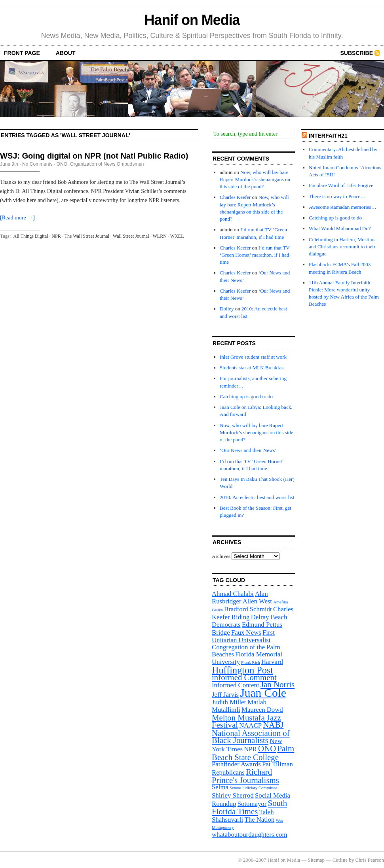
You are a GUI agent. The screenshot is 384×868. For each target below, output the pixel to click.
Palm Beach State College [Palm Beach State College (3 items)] (253, 753)
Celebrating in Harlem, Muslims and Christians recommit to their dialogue (342, 247)
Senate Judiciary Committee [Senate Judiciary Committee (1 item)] (253, 788)
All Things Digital (31, 236)
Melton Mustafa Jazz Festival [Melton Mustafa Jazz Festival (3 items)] (246, 721)
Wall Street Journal (131, 236)
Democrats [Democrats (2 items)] (226, 625)
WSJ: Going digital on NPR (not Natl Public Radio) (94, 156)
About (66, 53)
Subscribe (357, 53)
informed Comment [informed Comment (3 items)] (244, 677)
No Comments (37, 164)
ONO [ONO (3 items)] (267, 749)
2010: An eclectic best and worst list (257, 497)
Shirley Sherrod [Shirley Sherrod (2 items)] (233, 795)
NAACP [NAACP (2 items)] (250, 725)
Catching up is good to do (246, 396)
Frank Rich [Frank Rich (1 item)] (251, 663)
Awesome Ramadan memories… (343, 207)
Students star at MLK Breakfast (252, 368)
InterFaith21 (328, 136)
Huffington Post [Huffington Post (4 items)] (242, 670)
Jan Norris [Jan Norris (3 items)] (278, 685)
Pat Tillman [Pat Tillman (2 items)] (278, 764)
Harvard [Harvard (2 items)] (272, 662)
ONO (62, 164)
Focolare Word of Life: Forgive (341, 185)
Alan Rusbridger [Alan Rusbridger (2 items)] (240, 598)
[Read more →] (17, 218)
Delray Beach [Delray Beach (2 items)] (269, 617)
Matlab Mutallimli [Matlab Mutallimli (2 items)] (239, 706)
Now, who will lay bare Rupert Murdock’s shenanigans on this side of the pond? (255, 179)
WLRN (160, 236)
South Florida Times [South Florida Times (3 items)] (249, 807)
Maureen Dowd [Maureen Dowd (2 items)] (262, 710)
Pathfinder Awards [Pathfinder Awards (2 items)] (236, 764)
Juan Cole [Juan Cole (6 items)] (263, 693)
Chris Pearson (370, 860)
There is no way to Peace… (337, 196)
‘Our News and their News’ (248, 450)
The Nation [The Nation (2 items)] (259, 820)
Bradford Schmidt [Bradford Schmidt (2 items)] (248, 609)
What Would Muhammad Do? (340, 228)
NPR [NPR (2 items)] (250, 749)
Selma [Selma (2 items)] (220, 787)
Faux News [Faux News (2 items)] (246, 633)
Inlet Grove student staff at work (253, 357)
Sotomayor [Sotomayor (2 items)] (252, 804)
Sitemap (317, 860)
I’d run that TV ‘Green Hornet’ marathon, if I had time (255, 255)
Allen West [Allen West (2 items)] (257, 601)
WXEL (177, 236)
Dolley (227, 309)
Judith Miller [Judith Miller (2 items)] (229, 702)
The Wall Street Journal (87, 236)
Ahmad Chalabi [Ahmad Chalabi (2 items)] (233, 594)
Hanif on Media (192, 20)
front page (22, 53)
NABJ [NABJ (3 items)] (273, 725)
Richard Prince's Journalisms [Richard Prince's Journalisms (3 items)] (245, 776)
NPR (56, 236)
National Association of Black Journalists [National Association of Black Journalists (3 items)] (251, 737)
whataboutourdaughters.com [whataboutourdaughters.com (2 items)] (249, 835)
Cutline (340, 860)
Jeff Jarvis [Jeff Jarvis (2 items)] (225, 695)
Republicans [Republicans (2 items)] (228, 773)
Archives (221, 556)
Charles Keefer (235, 197)
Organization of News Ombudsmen (107, 164)
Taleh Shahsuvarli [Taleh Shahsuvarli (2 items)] (243, 816)
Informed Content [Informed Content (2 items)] (236, 685)
